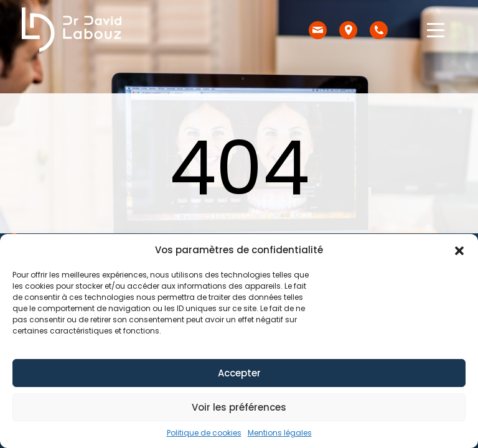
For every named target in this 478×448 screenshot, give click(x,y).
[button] (459, 250)
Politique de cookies (204, 433)
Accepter (239, 373)
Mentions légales (280, 433)
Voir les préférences (239, 407)
